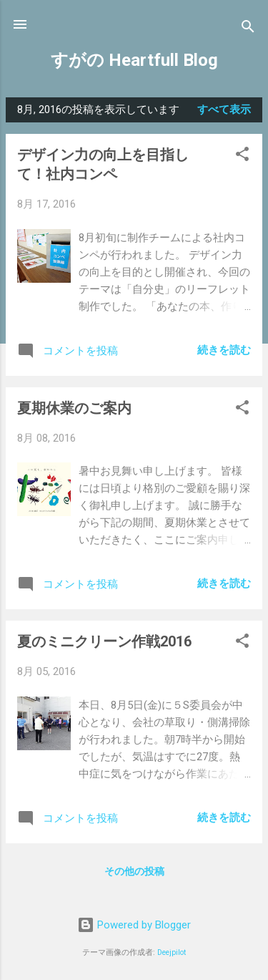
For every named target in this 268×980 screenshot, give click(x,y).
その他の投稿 (134, 871)
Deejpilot (172, 952)
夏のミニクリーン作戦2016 (104, 641)
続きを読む (224, 350)
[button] (242, 156)
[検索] (248, 29)
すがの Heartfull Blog (134, 60)
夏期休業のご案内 (74, 408)
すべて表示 (224, 110)
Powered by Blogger (134, 925)
